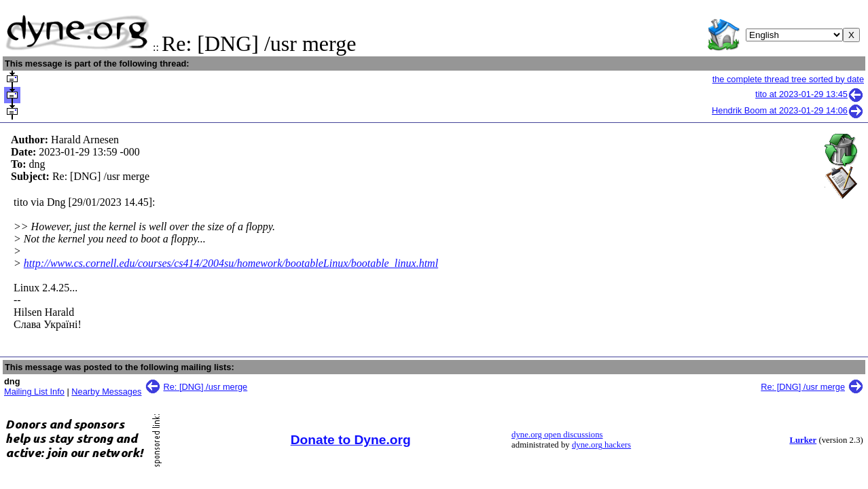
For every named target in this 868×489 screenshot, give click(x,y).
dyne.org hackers (601, 445)
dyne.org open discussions (557, 435)
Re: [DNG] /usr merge (206, 387)
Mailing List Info (34, 392)
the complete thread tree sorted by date (788, 79)
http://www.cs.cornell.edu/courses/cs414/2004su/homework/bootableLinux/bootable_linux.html (231, 263)
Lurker (803, 440)
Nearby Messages (106, 392)
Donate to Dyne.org (351, 440)
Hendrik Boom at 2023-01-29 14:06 (788, 110)
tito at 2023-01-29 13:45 (810, 94)
